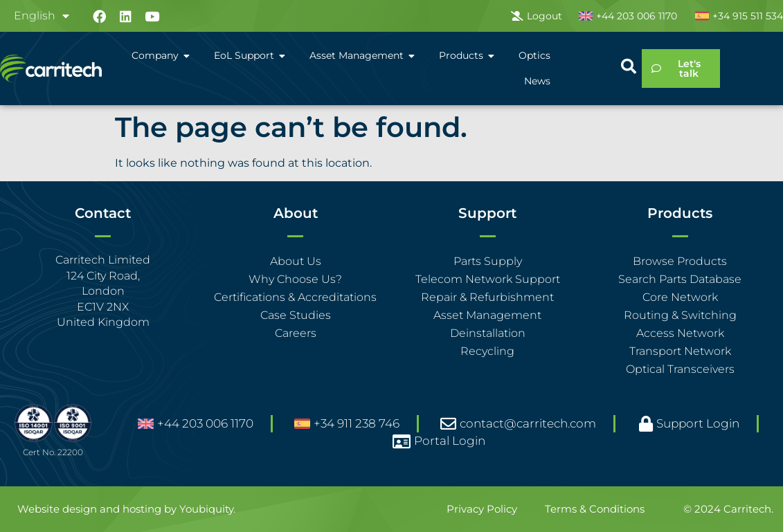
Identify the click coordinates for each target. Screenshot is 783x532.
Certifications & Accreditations (295, 297)
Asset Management (487, 315)
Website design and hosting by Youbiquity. (126, 509)
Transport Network (680, 351)
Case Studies (296, 315)
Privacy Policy (482, 509)
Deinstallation (488, 333)
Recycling (487, 351)
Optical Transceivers (680, 369)
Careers (296, 333)
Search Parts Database (680, 279)
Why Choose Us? (295, 279)
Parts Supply (488, 261)
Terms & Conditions (595, 509)
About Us (296, 261)
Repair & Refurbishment (487, 297)
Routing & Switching (680, 315)
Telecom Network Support (488, 279)
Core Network (680, 297)
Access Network (680, 333)
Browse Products (680, 261)
